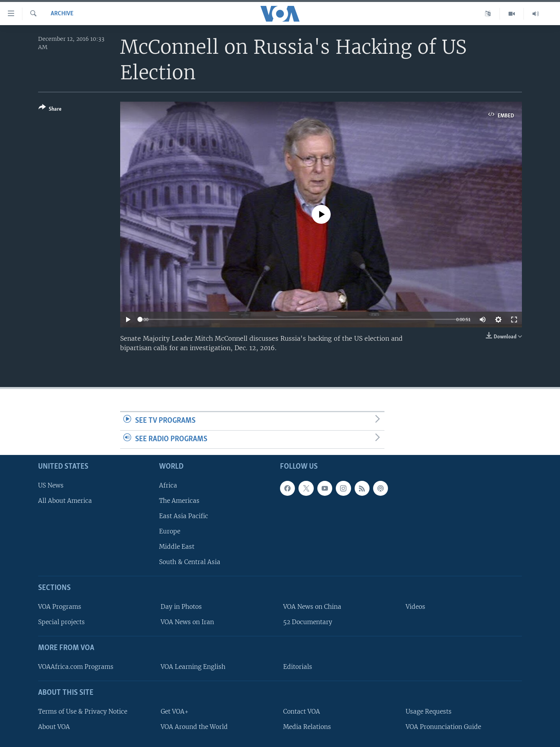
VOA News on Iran (187, 622)
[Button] (50, 110)
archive (62, 14)
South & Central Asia (190, 562)
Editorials (298, 667)
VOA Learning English (193, 667)
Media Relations (307, 727)
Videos (415, 607)
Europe (170, 531)
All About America (65, 501)
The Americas (179, 501)
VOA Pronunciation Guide (443, 727)
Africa (168, 485)
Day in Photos (181, 607)
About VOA (54, 727)
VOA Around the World (194, 727)
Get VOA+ (175, 711)
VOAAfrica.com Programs (76, 667)
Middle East (177, 547)
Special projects (61, 622)
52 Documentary (308, 622)
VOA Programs (60, 607)
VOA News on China (312, 607)
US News (51, 485)
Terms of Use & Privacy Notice (83, 711)
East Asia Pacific (184, 516)
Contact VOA (302, 711)
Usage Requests (429, 711)
